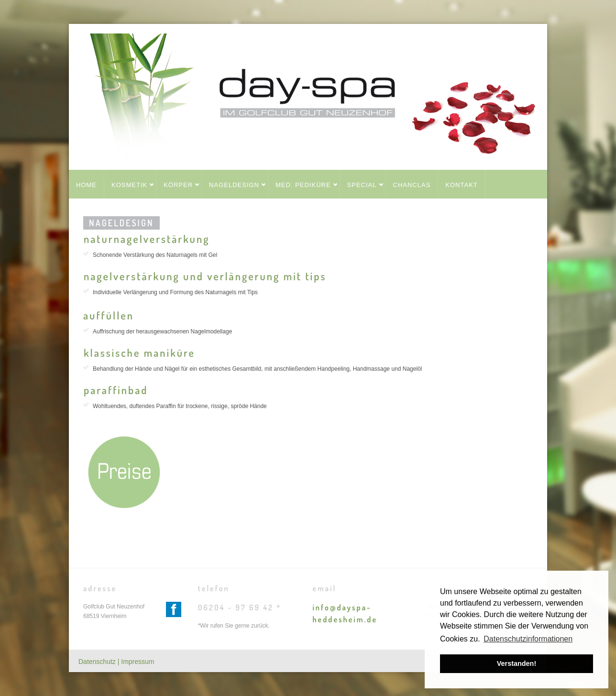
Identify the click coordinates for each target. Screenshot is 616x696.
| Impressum (136, 662)
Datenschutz (98, 662)
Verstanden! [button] (517, 663)
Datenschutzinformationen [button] (528, 639)
